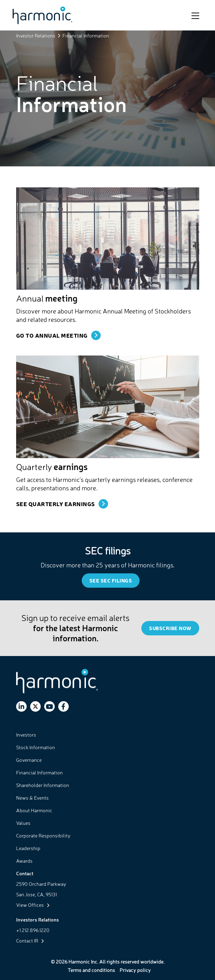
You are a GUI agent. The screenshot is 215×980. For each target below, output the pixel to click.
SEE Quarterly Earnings (56, 504)
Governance (29, 760)
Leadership (28, 848)
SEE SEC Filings (111, 581)
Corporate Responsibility (43, 836)
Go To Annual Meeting (52, 335)
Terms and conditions (91, 970)
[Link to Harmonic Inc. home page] (42, 15)
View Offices (33, 905)
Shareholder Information (43, 785)
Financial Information (39, 772)
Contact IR (30, 941)
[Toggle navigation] (196, 15)
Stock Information (36, 747)
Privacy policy (135, 970)
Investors (26, 735)
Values (23, 823)
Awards (24, 861)
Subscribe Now (170, 628)
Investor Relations (36, 36)
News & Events (32, 798)
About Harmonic (34, 810)
